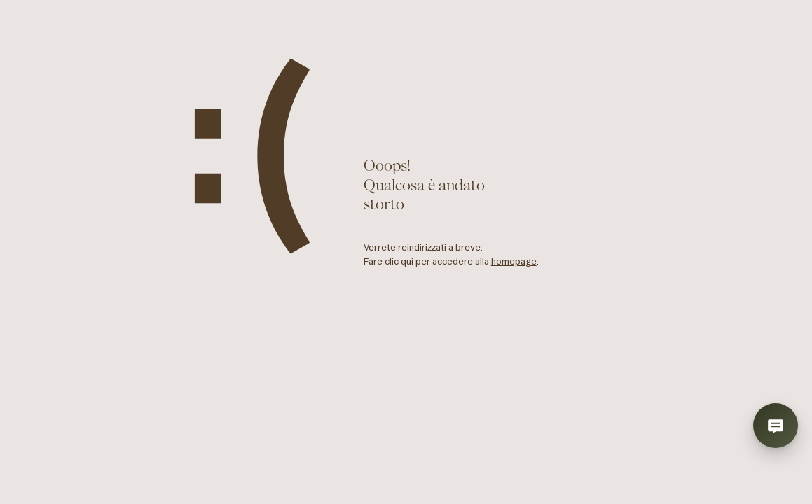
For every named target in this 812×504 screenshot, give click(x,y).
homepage (514, 261)
